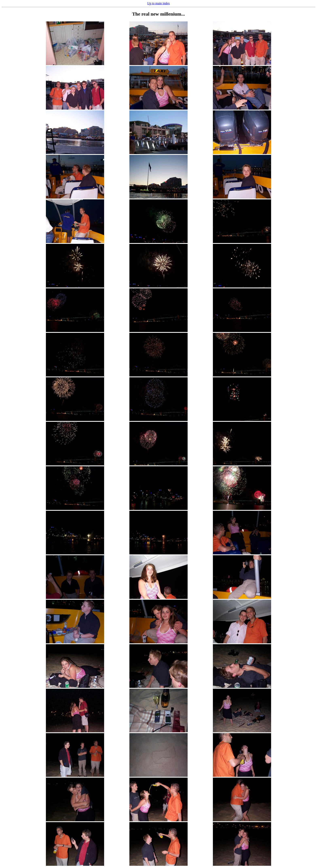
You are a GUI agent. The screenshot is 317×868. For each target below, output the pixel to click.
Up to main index (158, 3)
